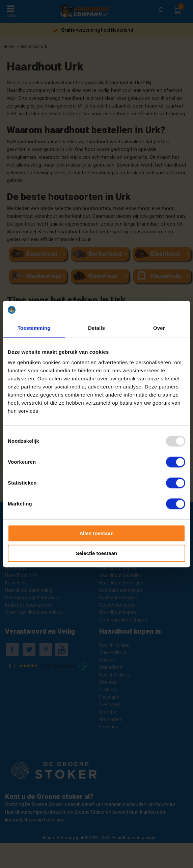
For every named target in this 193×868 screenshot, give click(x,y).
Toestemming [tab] (34, 328)
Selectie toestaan (97, 553)
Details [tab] (96, 328)
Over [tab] (159, 328)
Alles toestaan (96, 533)
